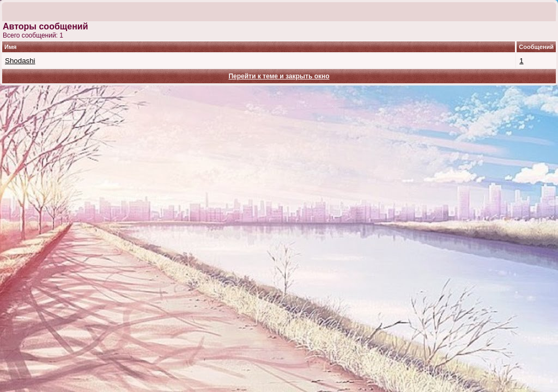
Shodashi (20, 61)
